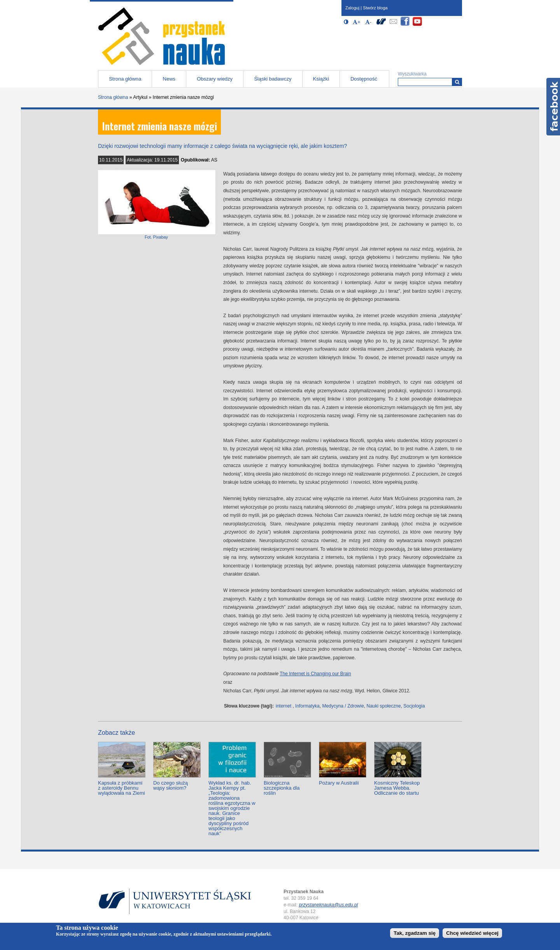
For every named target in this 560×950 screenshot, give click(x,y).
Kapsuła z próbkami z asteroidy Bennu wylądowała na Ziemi (122, 788)
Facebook (553, 107)
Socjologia (414, 706)
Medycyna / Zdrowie (343, 706)
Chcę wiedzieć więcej (472, 933)
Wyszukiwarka (412, 74)
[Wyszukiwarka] (457, 82)
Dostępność (364, 79)
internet (283, 706)
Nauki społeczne (384, 706)
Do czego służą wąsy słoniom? (171, 785)
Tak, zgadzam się (415, 933)
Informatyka (307, 706)
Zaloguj (352, 8)
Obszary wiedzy (215, 79)
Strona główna (125, 79)
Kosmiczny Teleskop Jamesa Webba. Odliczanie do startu (397, 788)
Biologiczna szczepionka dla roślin (282, 788)
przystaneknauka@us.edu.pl (329, 905)
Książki (321, 79)
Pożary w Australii (339, 783)
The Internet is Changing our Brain (315, 674)
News (169, 79)
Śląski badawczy (273, 79)
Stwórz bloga (375, 8)
